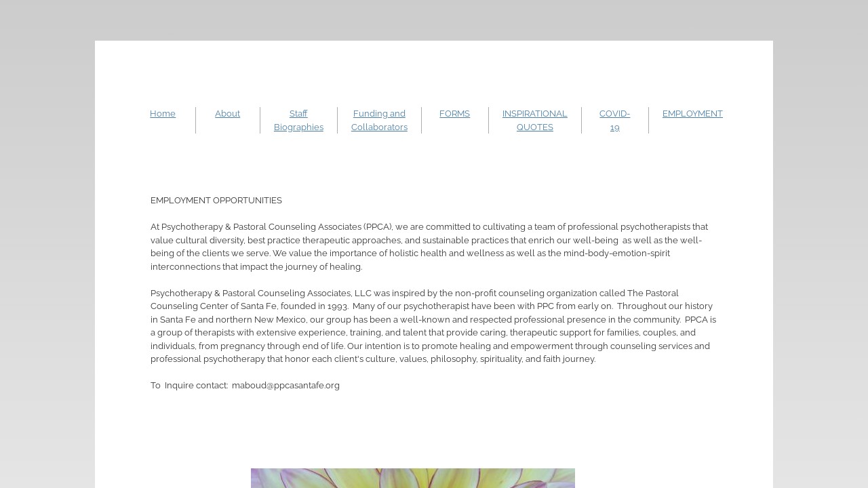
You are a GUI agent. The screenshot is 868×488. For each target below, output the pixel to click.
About (228, 114)
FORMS (455, 114)
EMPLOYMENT (693, 114)
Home (163, 114)
